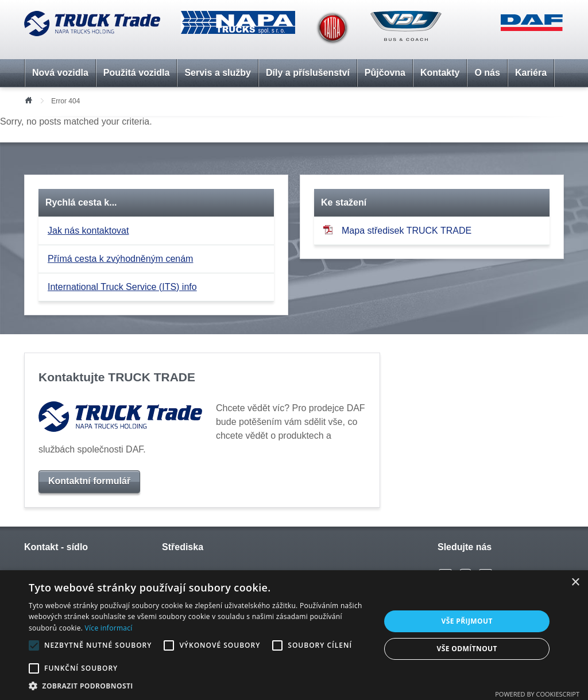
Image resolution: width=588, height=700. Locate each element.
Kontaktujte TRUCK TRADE (117, 377)
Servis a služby (218, 73)
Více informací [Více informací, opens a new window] (109, 628)
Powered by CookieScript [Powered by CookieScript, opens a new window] (537, 694)
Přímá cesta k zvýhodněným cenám (120, 259)
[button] (199, 686)
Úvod (28, 99)
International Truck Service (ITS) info (122, 287)
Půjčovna (385, 73)
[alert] (294, 635)
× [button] (575, 583)
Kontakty (440, 73)
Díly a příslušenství (308, 73)
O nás (487, 73)
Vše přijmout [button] (467, 621)
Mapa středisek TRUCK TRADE (397, 230)
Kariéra (531, 73)
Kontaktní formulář (89, 481)
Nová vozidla (60, 73)
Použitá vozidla (137, 73)
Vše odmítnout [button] (467, 649)
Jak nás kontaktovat (88, 231)
